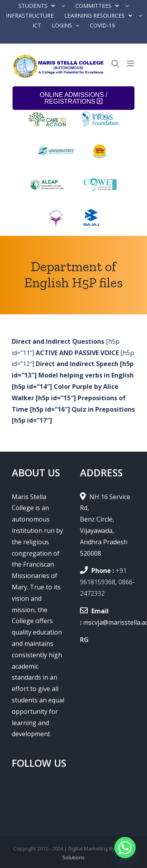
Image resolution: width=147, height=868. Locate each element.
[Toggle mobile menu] (131, 63)
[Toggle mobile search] (115, 63)
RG (84, 640)
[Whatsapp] (125, 848)
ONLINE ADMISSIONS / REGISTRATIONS (73, 98)
